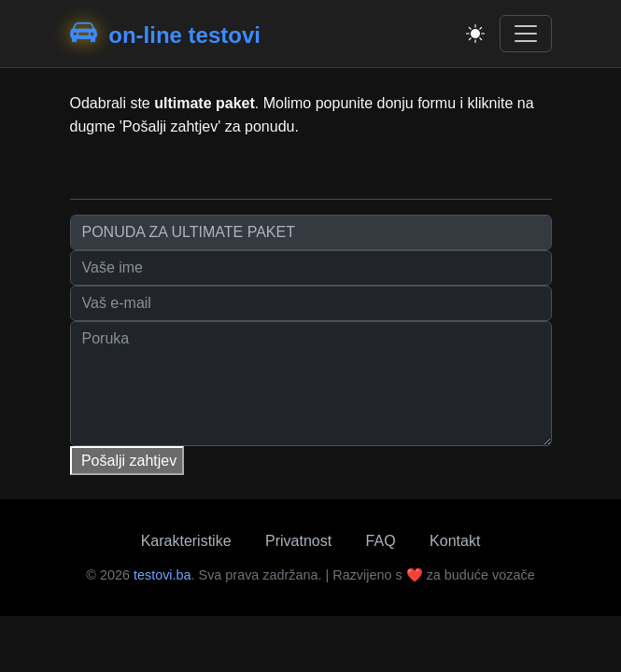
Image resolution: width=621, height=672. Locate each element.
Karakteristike (186, 541)
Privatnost (298, 541)
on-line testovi (165, 34)
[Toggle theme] (475, 34)
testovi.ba (162, 575)
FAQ (381, 541)
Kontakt (455, 541)
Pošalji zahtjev (127, 461)
